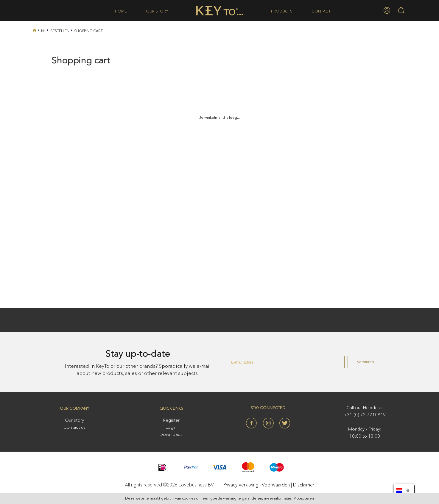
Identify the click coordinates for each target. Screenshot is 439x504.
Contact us (74, 427)
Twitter (285, 423)
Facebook (251, 423)
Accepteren (304, 498)
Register (171, 420)
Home (121, 11)
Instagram (268, 423)
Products (282, 11)
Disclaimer (304, 485)
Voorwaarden (276, 485)
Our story (157, 11)
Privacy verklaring (241, 485)
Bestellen (60, 31)
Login (171, 427)
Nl (43, 31)
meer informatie (278, 498)
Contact (321, 11)
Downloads (171, 434)
